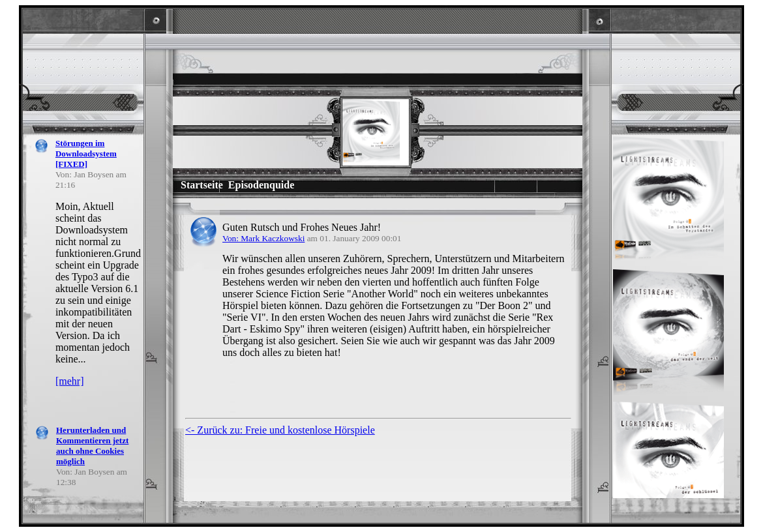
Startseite (202, 185)
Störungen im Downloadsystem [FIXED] (86, 154)
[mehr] (70, 381)
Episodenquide (261, 185)
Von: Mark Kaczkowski (263, 238)
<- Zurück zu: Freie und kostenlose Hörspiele (280, 430)
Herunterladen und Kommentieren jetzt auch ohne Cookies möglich (92, 446)
